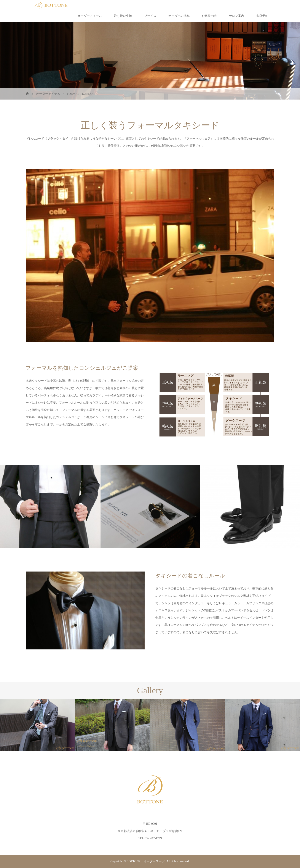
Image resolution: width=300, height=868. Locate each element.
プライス (150, 16)
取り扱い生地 (123, 16)
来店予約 (262, 16)
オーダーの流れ (179, 16)
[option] (37, 725)
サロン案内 (236, 16)
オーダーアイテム (90, 16)
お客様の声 (209, 16)
